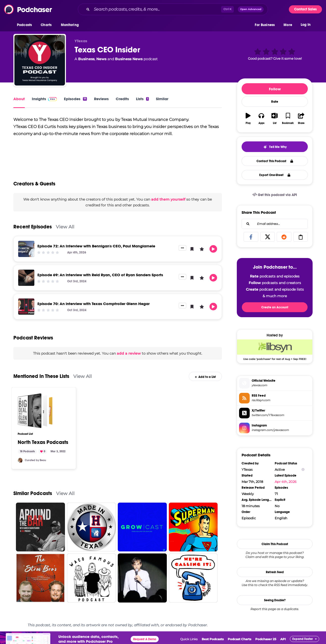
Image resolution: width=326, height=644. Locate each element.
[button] (26, 25)
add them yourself (168, 199)
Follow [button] (275, 89)
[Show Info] (303, 470)
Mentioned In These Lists (41, 376)
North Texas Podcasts (43, 442)
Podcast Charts (239, 639)
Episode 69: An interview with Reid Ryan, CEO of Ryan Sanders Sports (100, 275)
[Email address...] (275, 224)
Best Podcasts (213, 639)
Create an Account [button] (275, 307)
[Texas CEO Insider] (40, 60)
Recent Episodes (33, 227)
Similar (162, 99)
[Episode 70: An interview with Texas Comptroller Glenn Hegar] (26, 307)
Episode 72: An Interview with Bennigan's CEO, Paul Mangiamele (96, 246)
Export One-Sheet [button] (275, 175)
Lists (142, 99)
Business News (129, 59)
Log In (306, 25)
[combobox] (173, 9)
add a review (129, 353)
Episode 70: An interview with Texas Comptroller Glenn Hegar (94, 304)
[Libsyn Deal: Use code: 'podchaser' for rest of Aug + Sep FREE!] (275, 350)
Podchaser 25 (266, 639)
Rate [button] (275, 102)
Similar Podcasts (33, 493)
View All (65, 227)
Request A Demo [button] (145, 639)
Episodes (75, 99)
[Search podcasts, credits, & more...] (156, 9)
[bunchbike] (20, 460)
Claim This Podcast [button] (275, 544)
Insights (44, 99)
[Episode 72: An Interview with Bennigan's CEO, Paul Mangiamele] (26, 249)
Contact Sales (305, 9)
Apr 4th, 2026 (286, 482)
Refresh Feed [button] (275, 572)
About (19, 99)
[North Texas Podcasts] (35, 411)
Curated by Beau (35, 460)
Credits (122, 99)
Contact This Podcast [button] (275, 161)
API (283, 639)
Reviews (101, 99)
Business (86, 59)
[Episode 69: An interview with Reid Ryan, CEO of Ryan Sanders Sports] (26, 278)
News (101, 59)
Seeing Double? (275, 600)
